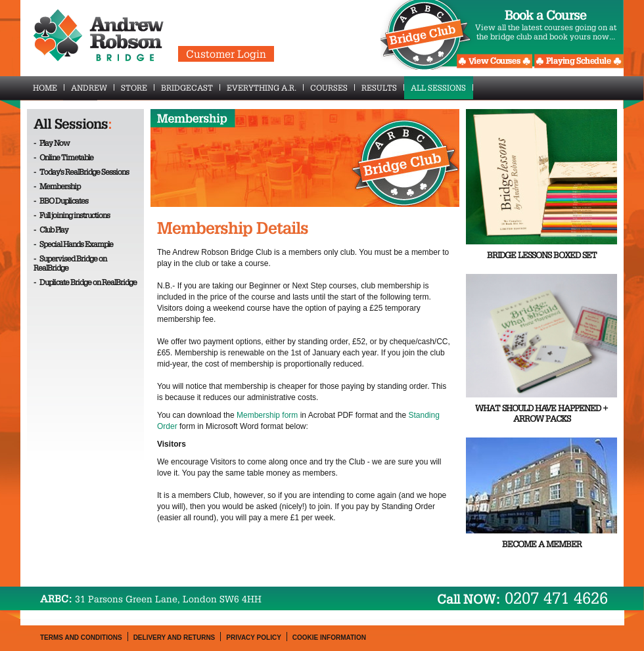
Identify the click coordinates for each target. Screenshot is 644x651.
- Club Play (51, 229)
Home (49, 87)
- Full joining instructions (72, 215)
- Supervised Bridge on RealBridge (70, 263)
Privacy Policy (254, 638)
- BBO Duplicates (61, 200)
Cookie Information (329, 638)
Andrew (93, 87)
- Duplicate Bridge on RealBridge (85, 282)
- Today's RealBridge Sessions (81, 171)
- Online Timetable (63, 157)
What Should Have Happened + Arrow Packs (541, 414)
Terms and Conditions (81, 638)
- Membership (57, 186)
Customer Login (226, 54)
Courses (333, 87)
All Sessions (442, 87)
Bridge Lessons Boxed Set (542, 255)
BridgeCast (191, 87)
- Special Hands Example (73, 244)
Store (138, 87)
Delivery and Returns (174, 638)
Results (383, 87)
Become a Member (542, 544)
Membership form (267, 415)
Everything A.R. (265, 87)
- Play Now (52, 143)
